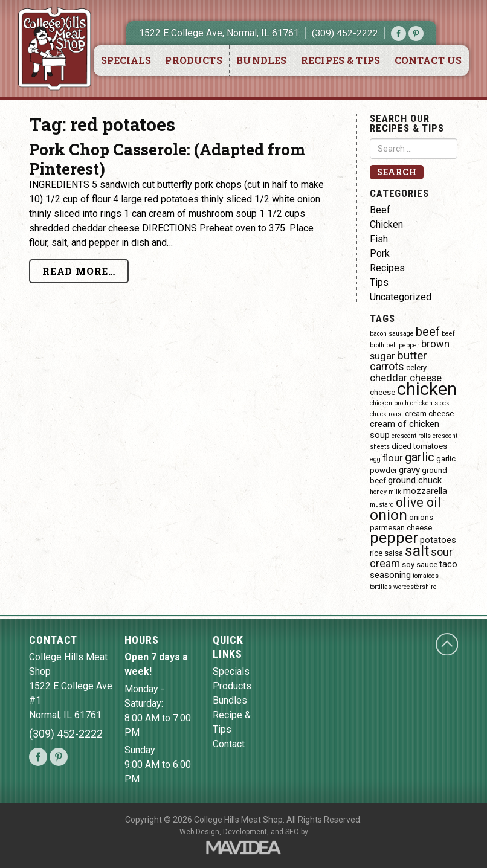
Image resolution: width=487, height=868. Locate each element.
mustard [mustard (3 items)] (382, 505)
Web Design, (200, 832)
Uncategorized (401, 297)
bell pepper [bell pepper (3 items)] (403, 345)
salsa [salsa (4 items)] (394, 553)
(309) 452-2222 (345, 33)
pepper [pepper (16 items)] (394, 538)
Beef (380, 210)
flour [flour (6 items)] (393, 458)
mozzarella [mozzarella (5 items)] (425, 491)
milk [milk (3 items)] (395, 492)
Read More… (79, 271)
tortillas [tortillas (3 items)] (381, 587)
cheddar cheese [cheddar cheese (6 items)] (406, 378)
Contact (229, 744)
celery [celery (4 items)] (416, 368)
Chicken (386, 224)
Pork (380, 253)
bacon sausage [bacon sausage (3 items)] (392, 334)
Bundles (261, 60)
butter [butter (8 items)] (412, 355)
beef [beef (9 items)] (428, 332)
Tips (379, 282)
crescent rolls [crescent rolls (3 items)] (411, 436)
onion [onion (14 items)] (389, 515)
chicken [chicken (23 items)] (427, 389)
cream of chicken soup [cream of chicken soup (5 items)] (405, 429)
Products (193, 60)
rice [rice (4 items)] (376, 553)
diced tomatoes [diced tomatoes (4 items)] (419, 446)
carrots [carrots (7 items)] (387, 366)
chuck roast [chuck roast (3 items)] (386, 414)
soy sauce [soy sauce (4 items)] (420, 564)
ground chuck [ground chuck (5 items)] (415, 480)
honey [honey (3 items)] (378, 492)
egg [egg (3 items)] (375, 459)
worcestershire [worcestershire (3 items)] (415, 587)
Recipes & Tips (340, 60)
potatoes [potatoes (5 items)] (438, 540)
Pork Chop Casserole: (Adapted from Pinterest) (167, 159)
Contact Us (428, 60)
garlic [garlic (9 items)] (420, 457)
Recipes (387, 268)
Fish (379, 239)
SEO (292, 832)
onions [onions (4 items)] (421, 517)
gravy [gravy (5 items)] (409, 470)
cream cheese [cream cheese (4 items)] (429, 413)
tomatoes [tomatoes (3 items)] (426, 576)
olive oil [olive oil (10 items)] (418, 502)
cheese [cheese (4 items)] (382, 392)
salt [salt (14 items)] (417, 551)
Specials (126, 60)
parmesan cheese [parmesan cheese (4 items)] (401, 528)
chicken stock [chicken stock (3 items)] (430, 403)
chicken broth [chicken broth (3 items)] (389, 403)
